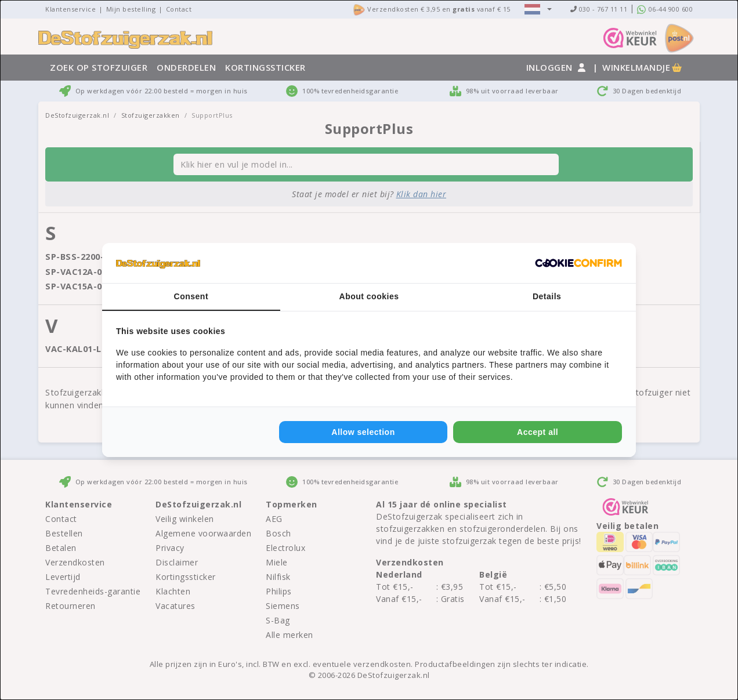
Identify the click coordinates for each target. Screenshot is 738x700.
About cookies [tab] (369, 296)
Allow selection (363, 432)
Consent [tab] (191, 296)
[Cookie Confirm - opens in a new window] (578, 263)
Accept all (538, 432)
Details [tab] (547, 296)
